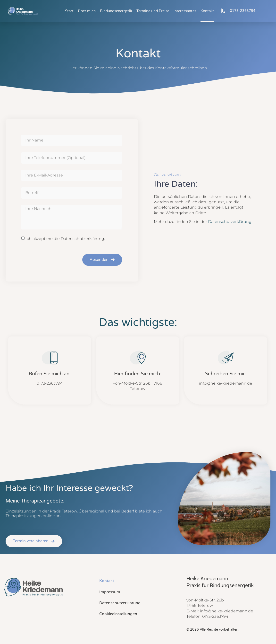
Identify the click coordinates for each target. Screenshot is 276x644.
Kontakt (207, 11)
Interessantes (185, 11)
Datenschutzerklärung (230, 222)
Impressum (110, 592)
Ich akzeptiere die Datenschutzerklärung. (65, 238)
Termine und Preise (153, 11)
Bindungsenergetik (116, 11)
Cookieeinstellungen (118, 614)
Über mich (87, 11)
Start (69, 11)
